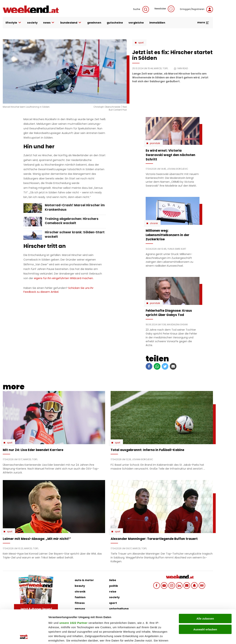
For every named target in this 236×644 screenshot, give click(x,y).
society (32, 23)
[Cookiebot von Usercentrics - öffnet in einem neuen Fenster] (24, 637)
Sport (141, 43)
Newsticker (164, 9)
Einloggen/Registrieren (196, 9)
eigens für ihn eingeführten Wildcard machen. (63, 278)
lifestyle (14, 23)
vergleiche (136, 23)
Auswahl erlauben (205, 598)
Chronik (154, 223)
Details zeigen (196, 637)
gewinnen (94, 23)
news (49, 23)
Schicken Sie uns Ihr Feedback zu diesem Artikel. (58, 290)
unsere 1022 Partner (73, 591)
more (203, 22)
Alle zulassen (205, 587)
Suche (141, 9)
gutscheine (115, 23)
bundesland (71, 23)
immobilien (157, 23)
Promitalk (155, 143)
